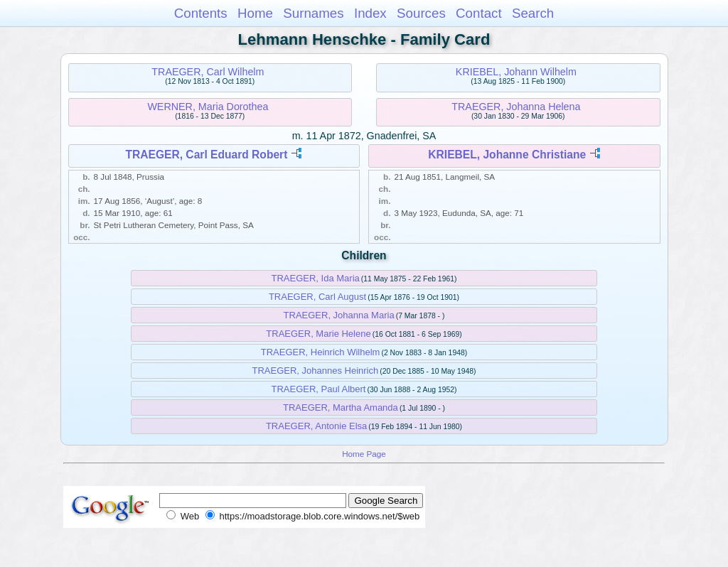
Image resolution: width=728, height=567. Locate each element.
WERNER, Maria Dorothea (208, 107)
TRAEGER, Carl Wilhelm (208, 72)
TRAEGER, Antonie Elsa (316, 426)
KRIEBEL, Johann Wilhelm (516, 72)
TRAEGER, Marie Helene (318, 334)
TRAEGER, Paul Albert (319, 389)
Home (255, 13)
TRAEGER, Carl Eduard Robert (206, 155)
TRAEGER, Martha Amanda (341, 407)
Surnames (313, 13)
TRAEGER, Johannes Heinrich (316, 371)
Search (533, 13)
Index (370, 13)
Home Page (364, 454)
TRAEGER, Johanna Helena (516, 107)
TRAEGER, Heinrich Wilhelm (321, 352)
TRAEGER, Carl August (317, 297)
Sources (421, 13)
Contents (201, 13)
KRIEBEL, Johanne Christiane (507, 155)
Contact (479, 13)
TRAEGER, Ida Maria (316, 278)
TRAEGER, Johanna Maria (339, 315)
